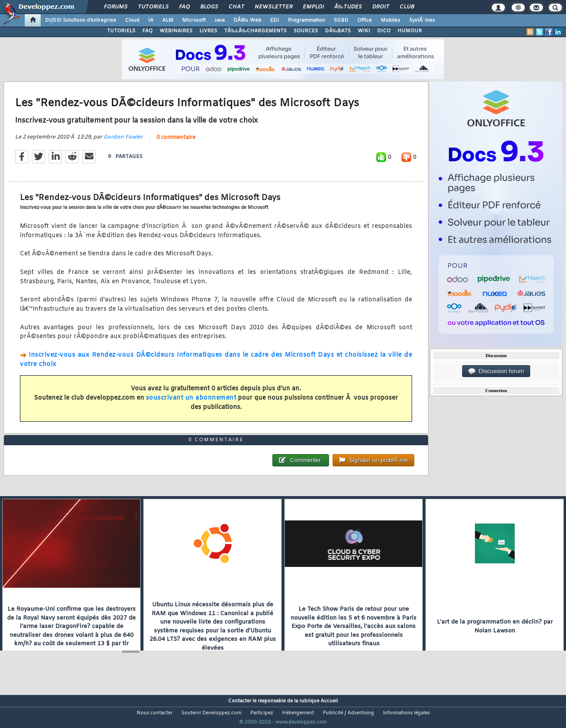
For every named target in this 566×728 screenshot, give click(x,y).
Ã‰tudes (348, 7)
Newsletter (273, 7)
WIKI (364, 31)
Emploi (313, 7)
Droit (381, 7)
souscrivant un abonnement (191, 403)
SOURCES (306, 31)
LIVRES (208, 31)
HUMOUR (410, 31)
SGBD (341, 20)
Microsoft (194, 20)
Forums (116, 7)
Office (365, 20)
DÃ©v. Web (247, 20)
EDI (275, 20)
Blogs (209, 7)
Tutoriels (153, 7)
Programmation (306, 20)
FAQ (184, 7)
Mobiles (390, 20)
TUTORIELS (121, 31)
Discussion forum (496, 371)
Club (407, 7)
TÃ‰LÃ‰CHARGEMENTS (255, 31)
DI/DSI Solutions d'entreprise (81, 20)
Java (220, 20)
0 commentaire (176, 143)
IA (151, 20)
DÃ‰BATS (338, 31)
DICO (384, 31)
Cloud (132, 20)
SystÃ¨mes (422, 20)
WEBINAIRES (176, 31)
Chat (236, 7)
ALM (168, 20)
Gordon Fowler (123, 143)
